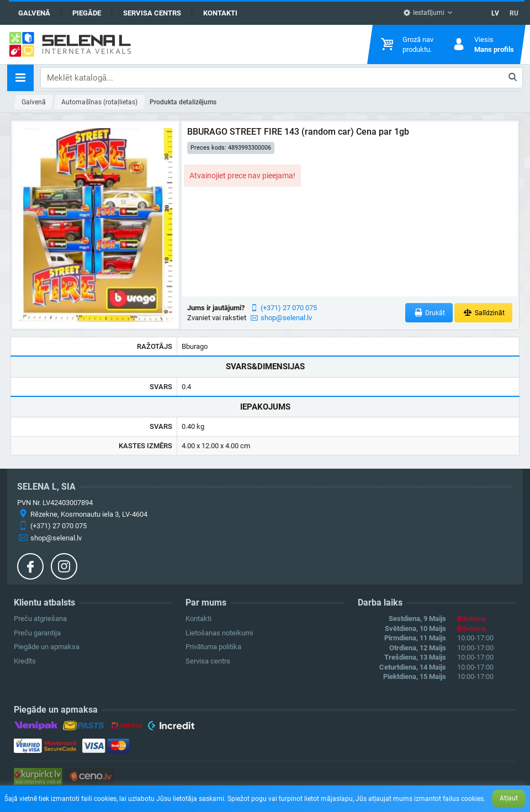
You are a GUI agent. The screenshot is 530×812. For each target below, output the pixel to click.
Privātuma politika (213, 647)
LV (495, 13)
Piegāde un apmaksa (47, 647)
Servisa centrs (152, 13)
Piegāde (87, 13)
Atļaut (509, 798)
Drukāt (429, 313)
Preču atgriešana (40, 619)
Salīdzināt (483, 313)
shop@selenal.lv (286, 318)
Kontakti (220, 13)
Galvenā (34, 13)
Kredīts (25, 661)
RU (514, 13)
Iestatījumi (424, 13)
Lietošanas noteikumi (219, 633)
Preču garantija (37, 633)
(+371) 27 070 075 (289, 308)
